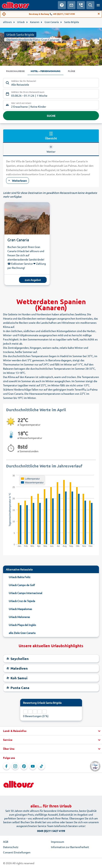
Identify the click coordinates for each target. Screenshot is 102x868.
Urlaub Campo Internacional (25, 593)
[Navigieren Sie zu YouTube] (33, 766)
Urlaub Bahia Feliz (20, 577)
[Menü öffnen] (98, 5)
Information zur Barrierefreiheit (70, 847)
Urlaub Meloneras (19, 617)
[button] (51, 731)
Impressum (58, 842)
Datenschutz (11, 847)
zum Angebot (33, 280)
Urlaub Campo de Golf (22, 585)
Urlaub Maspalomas (20, 609)
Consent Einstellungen (17, 852)
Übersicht (51, 136)
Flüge (71, 71)
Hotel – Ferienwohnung (45, 71)
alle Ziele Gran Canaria (22, 633)
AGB (6, 842)
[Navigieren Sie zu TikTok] (41, 766)
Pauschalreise (15, 71)
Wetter (51, 149)
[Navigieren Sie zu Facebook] (6, 766)
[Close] (99, 14)
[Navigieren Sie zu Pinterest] (24, 766)
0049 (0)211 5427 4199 (51, 831)
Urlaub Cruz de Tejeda (22, 601)
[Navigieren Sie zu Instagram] (15, 766)
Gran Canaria (18, 240)
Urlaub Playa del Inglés (22, 625)
